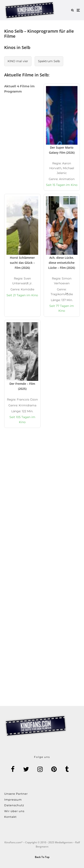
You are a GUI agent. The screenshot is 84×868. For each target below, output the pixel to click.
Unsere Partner (16, 794)
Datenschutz (14, 805)
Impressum (13, 800)
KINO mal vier (18, 61)
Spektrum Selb (49, 61)
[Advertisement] (42, 489)
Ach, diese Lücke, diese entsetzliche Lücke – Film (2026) (62, 263)
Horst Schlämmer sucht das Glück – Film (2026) (22, 263)
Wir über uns (14, 811)
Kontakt (10, 817)
